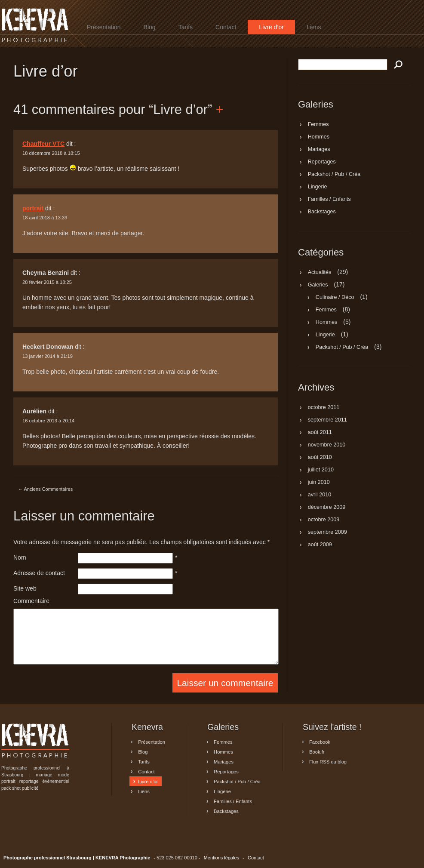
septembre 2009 (327, 532)
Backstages (322, 212)
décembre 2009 (327, 508)
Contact (226, 27)
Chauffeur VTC (43, 144)
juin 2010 (319, 483)
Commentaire (31, 601)
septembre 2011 (327, 420)
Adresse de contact (39, 573)
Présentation (104, 27)
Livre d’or (271, 27)
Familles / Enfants (329, 200)
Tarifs (186, 27)
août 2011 (320, 433)
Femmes (318, 125)
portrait (33, 208)
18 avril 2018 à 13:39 (45, 218)
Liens (314, 27)
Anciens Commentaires (45, 489)
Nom (20, 557)
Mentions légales (222, 858)
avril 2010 (320, 495)
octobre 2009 (324, 520)
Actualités (320, 272)
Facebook (320, 742)
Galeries (318, 285)
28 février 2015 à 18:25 (47, 282)
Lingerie (318, 187)
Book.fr (317, 751)
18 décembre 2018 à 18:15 (51, 153)
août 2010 (320, 458)
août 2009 (320, 545)
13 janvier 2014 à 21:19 (48, 356)
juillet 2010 (321, 470)
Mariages (319, 150)
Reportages (322, 162)
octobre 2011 (324, 408)
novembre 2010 (327, 445)
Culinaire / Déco (335, 297)
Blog (150, 27)
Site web (25, 588)
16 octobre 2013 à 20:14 (48, 421)
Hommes (319, 137)
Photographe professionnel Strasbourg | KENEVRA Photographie (35, 25)
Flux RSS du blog (328, 761)
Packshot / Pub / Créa (334, 175)
